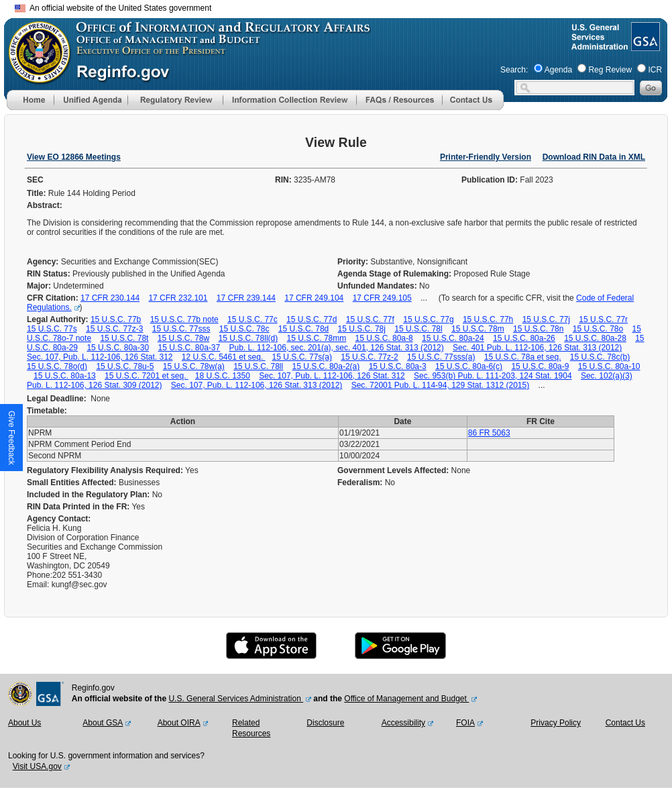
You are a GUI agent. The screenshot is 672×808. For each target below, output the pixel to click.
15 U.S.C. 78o (598, 329)
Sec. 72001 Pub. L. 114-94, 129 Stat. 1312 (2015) (441, 385)
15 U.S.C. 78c (244, 329)
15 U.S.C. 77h (488, 319)
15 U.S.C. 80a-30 (118, 348)
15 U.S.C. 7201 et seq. (147, 376)
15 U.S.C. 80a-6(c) (469, 366)
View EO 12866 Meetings (74, 157)
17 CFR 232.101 (178, 298)
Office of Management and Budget (406, 699)
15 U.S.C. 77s (52, 329)
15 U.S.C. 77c (253, 319)
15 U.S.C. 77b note (184, 319)
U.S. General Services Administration (236, 699)
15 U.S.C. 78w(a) (194, 366)
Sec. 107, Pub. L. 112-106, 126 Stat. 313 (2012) (257, 385)
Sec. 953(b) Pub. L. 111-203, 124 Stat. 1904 (493, 376)
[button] (91, 100)
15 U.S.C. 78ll (258, 366)
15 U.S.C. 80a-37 (189, 348)
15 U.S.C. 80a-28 (595, 338)
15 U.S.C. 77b (116, 319)
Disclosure (325, 723)
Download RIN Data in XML (594, 157)
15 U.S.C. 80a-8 (384, 338)
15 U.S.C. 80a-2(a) (326, 366)
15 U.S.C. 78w (183, 338)
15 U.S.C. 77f (370, 319)
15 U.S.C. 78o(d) (57, 366)
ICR (655, 70)
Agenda (558, 70)
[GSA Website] (644, 46)
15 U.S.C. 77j (546, 319)
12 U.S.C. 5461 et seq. (224, 357)
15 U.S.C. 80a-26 (524, 338)
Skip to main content (344, 6)
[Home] (30, 107)
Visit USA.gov (37, 766)
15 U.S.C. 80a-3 (398, 366)
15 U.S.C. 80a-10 (609, 366)
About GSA (103, 723)
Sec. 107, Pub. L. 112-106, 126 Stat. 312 (100, 357)
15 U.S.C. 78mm (317, 338)
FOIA (465, 723)
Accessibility (403, 723)
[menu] (91, 100)
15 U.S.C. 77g (428, 319)
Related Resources (251, 728)
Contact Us (625, 723)
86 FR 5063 (489, 433)
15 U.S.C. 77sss (181, 329)
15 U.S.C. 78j (362, 329)
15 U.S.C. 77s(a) (302, 357)
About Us (24, 723)
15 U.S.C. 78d (303, 329)
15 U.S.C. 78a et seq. (523, 357)
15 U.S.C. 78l (418, 329)
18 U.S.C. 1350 (223, 376)
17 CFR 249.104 (314, 298)
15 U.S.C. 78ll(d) (248, 338)
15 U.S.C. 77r (603, 319)
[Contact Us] (473, 107)
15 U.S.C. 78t (124, 338)
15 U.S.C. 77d (312, 319)
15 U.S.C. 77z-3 (114, 329)
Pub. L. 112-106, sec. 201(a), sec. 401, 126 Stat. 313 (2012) (337, 348)
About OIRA (179, 723)
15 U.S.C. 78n (538, 329)
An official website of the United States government (113, 8)
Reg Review (610, 70)
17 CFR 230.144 (110, 298)
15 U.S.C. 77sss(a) (441, 357)
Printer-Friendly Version (486, 157)
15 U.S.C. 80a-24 (453, 338)
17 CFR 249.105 (382, 298)
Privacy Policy (556, 723)
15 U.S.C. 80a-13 (65, 376)
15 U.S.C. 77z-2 (369, 357)
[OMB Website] (35, 77)
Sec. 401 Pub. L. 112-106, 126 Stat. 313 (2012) (537, 348)
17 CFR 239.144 (246, 298)
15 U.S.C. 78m (478, 329)
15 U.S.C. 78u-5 (125, 366)
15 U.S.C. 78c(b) (600, 357)
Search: (514, 70)
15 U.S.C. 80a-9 (540, 366)
